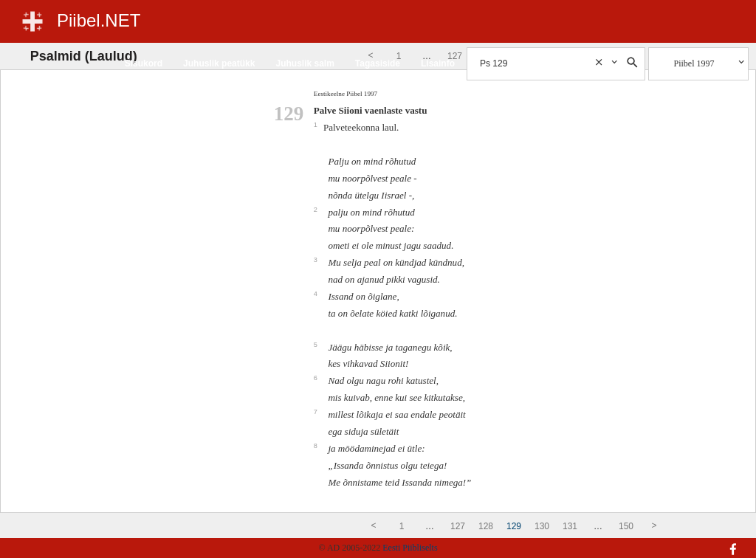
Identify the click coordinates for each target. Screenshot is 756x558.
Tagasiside (378, 63)
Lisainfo (438, 63)
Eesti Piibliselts (410, 548)
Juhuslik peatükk (219, 63)
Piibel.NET (99, 20)
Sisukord (144, 63)
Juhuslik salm (305, 63)
